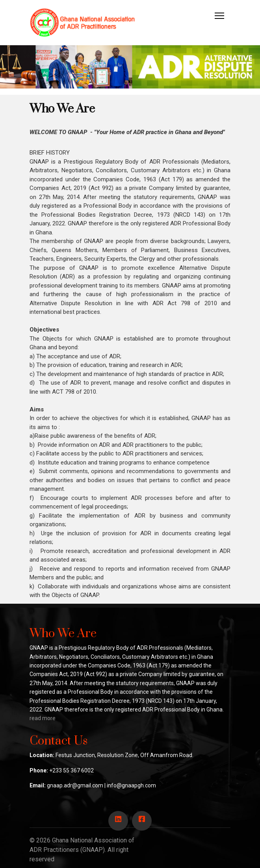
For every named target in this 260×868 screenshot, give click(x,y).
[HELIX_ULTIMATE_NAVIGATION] (219, 16)
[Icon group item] (118, 821)
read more (43, 718)
